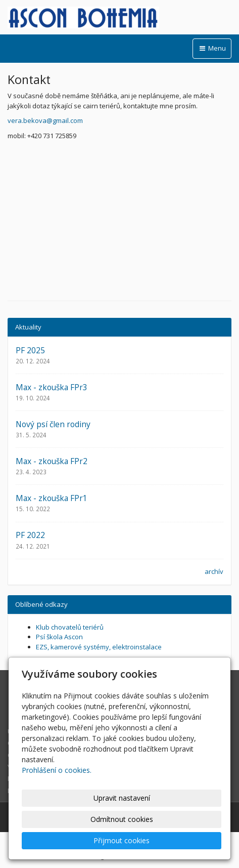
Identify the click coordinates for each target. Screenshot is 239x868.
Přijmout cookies (122, 840)
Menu (212, 48)
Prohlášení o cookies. (57, 770)
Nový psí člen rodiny (53, 424)
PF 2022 (30, 535)
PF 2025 (30, 350)
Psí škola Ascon (59, 637)
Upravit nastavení (122, 798)
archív (214, 571)
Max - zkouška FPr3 (52, 387)
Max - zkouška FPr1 (52, 498)
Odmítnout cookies (122, 819)
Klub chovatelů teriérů (70, 627)
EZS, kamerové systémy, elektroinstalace (99, 647)
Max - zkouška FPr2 (52, 461)
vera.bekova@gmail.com (45, 120)
